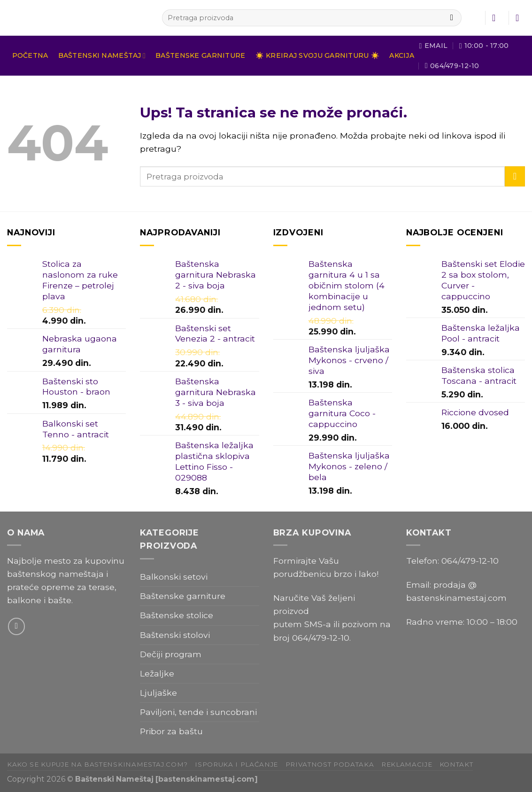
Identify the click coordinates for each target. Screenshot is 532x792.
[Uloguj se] (497, 18)
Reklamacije (407, 764)
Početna (30, 55)
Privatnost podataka (330, 764)
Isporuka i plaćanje (236, 764)
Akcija (402, 55)
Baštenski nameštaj (102, 56)
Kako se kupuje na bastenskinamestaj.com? (97, 764)
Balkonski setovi (174, 577)
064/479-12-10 (321, 638)
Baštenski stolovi (175, 635)
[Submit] (452, 18)
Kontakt (456, 764)
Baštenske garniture (200, 55)
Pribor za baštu (171, 731)
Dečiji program (171, 654)
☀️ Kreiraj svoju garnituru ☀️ (318, 55)
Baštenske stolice (177, 615)
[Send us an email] (16, 626)
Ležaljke (157, 673)
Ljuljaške (158, 693)
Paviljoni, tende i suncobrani (198, 712)
